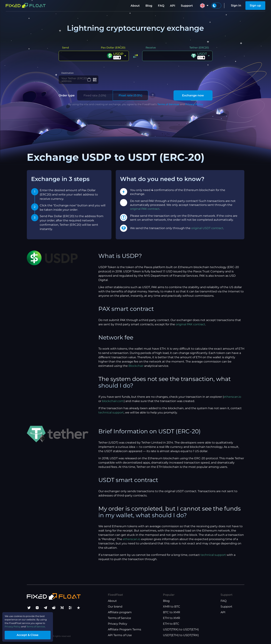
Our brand (115, 607)
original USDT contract (207, 231)
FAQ (161, 6)
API (173, 6)
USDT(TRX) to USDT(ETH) (181, 629)
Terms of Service (119, 618)
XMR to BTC (172, 607)
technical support (111, 416)
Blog (149, 6)
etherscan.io (232, 400)
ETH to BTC (171, 624)
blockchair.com (113, 404)
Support (187, 6)
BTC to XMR (172, 612)
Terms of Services (168, 107)
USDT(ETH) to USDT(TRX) (181, 635)
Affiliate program (120, 612)
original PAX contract (145, 212)
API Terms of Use (120, 635)
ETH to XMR (172, 618)
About (135, 6)
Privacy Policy (194, 107)
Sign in (236, 5)
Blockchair (136, 369)
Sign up (255, 5)
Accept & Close (34, 634)
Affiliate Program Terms (124, 629)
